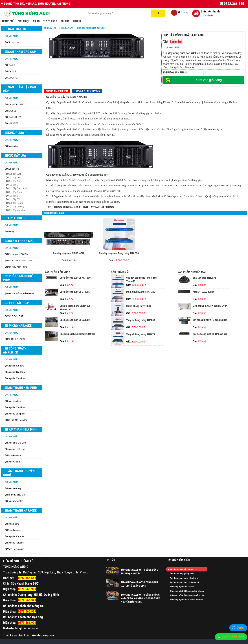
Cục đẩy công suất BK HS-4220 (69, 253)
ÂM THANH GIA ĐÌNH (21, 429)
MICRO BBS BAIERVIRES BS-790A (210, 306)
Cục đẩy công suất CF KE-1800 (75, 278)
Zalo (241, 628)
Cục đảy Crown (16, 192)
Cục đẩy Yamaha (17, 210)
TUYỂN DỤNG (50, 21)
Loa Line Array (14, 488)
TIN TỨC (65, 21)
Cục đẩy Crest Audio (18, 188)
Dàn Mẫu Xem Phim (17, 267)
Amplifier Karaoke (16, 366)
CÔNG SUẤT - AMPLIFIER (15, 350)
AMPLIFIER (13, 78)
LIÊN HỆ (77, 21)
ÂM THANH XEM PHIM (21, 388)
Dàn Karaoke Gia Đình (18, 254)
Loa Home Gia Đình (17, 443)
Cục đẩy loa (15, 155)
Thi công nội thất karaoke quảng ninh (187, 595)
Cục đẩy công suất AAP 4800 (91, 28)
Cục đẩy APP (15, 178)
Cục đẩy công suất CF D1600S (75, 292)
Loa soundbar (14, 462)
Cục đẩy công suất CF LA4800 (75, 320)
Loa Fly (11, 232)
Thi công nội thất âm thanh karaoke (186, 600)
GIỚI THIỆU (24, 21)
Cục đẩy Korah (16, 203)
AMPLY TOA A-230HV (204, 292)
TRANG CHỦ (8, 21)
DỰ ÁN (36, 21)
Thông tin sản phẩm (57, 91)
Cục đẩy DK (14, 196)
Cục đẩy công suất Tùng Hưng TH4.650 (119, 253)
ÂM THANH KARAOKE (21, 510)
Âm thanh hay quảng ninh (182, 574)
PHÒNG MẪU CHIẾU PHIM (19, 278)
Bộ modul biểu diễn (17, 495)
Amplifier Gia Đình (16, 372)
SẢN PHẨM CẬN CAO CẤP (19, 89)
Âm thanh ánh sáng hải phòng (184, 578)
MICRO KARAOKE (18, 326)
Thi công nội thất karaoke (182, 587)
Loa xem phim (14, 401)
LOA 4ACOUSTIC (16, 104)
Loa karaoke (13, 524)
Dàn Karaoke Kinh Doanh (19, 261)
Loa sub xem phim (16, 414)
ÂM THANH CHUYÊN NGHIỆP (19, 473)
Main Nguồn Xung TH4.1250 (141, 292)
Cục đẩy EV (14, 199)
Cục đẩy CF (14, 185)
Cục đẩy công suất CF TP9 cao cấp (210, 334)
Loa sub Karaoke (15, 543)
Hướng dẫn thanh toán (87, 91)
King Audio (14, 133)
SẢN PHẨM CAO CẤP (20, 52)
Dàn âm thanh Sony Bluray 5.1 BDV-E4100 (75, 308)
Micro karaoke (14, 455)
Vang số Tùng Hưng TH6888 (141, 320)
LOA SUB (12, 71)
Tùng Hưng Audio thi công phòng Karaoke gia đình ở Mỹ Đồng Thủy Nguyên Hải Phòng (140, 598)
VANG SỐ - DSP (17, 303)
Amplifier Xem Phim (17, 378)
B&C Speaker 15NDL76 (204, 278)
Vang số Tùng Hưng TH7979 (141, 334)
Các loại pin (16, 29)
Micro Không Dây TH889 (139, 306)
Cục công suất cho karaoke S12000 (77, 334)
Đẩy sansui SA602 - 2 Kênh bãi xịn (210, 320)
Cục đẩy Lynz (15, 174)
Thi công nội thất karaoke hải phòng (187, 591)
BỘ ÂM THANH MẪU (20, 241)
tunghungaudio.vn (27, 628)
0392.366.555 (233, 637)
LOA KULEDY (14, 117)
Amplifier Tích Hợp (16, 449)
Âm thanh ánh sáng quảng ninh (185, 582)
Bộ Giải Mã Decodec (17, 420)
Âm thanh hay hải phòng (181, 569)
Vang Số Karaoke (16, 549)
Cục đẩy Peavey (16, 207)
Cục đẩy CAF (15, 181)
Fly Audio (13, 218)
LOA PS (11, 65)
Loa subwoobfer (15, 501)
